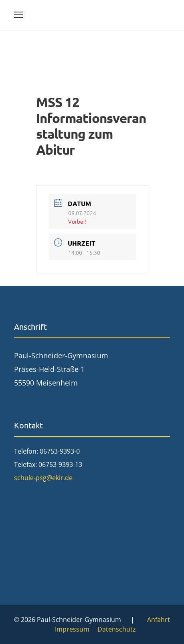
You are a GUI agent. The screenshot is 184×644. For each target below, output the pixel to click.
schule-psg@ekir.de (43, 478)
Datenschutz (117, 629)
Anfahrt (159, 620)
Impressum (72, 629)
